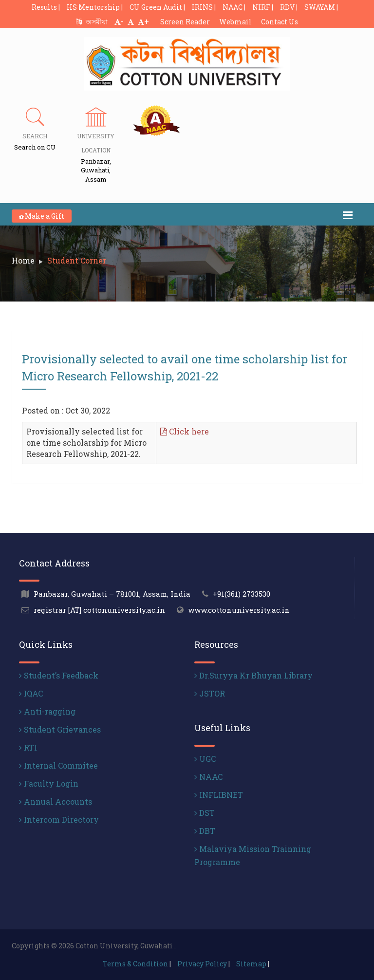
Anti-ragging (47, 711)
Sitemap (251, 964)
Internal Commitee (58, 765)
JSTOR (210, 693)
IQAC (31, 693)
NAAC (208, 777)
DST (205, 813)
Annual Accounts (56, 801)
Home (23, 260)
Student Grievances (60, 729)
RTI (28, 747)
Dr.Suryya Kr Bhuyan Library (253, 675)
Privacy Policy (202, 964)
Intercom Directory (59, 820)
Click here (185, 431)
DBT (205, 831)
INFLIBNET (219, 795)
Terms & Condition (135, 964)
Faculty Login (49, 783)
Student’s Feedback (59, 675)
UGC (205, 759)
